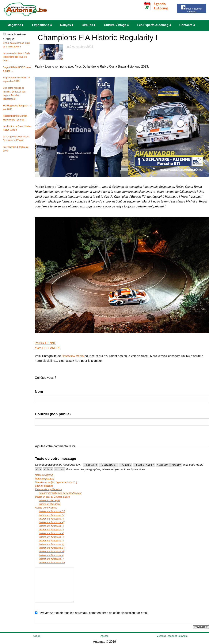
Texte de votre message (55, 459)
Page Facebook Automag (192, 8)
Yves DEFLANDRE (48, 348)
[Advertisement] (111, 10)
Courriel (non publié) (53, 414)
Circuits (89, 25)
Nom (39, 392)
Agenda (104, 636)
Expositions (42, 25)
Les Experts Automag (154, 25)
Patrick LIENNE (45, 343)
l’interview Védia (73, 356)
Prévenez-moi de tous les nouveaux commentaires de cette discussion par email (94, 613)
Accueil (37, 636)
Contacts (187, 25)
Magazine (15, 25)
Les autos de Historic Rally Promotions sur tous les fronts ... (16, 57)
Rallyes (67, 25)
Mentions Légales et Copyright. (172, 636)
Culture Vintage (116, 25)
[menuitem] (17, 25)
